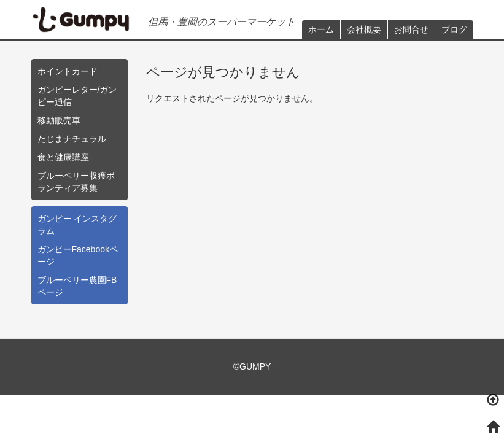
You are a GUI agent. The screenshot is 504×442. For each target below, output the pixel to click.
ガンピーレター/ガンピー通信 (77, 96)
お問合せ (411, 29)
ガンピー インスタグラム (77, 225)
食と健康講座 (63, 157)
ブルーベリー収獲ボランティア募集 (76, 182)
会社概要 (364, 29)
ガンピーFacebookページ (78, 255)
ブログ (454, 29)
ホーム (321, 29)
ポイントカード (68, 71)
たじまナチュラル (72, 139)
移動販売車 (59, 120)
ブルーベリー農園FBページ (77, 286)
